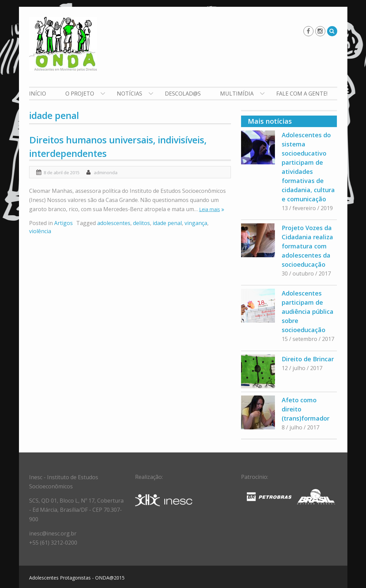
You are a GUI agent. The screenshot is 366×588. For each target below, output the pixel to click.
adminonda (106, 173)
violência (40, 231)
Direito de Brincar (308, 359)
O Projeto (80, 94)
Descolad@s (183, 94)
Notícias (130, 94)
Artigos (63, 223)
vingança (196, 223)
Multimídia (237, 94)
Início (38, 94)
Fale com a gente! (302, 94)
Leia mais (210, 209)
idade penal (167, 223)
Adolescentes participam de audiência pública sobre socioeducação (308, 311)
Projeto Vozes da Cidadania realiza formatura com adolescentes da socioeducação (307, 246)
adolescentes (114, 223)
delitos (142, 223)
